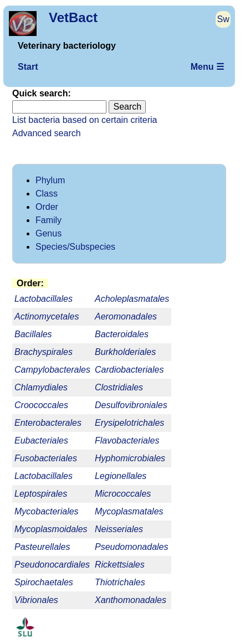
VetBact (73, 17)
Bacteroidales (122, 334)
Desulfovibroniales (131, 405)
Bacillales (33, 334)
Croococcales (41, 405)
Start (28, 67)
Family (49, 220)
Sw (223, 19)
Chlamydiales (41, 387)
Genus (49, 233)
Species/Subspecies (75, 247)
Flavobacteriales (127, 441)
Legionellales (121, 476)
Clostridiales (119, 387)
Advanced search (47, 133)
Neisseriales (119, 529)
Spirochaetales (44, 582)
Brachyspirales (44, 352)
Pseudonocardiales (52, 565)
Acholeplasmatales (132, 299)
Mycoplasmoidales (51, 529)
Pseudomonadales (132, 547)
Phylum (50, 180)
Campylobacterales (52, 370)
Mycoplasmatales (129, 511)
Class (47, 194)
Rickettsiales (120, 565)
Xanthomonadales (131, 600)
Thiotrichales (120, 582)
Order (47, 207)
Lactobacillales (44, 476)
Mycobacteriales (47, 511)
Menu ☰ (207, 67)
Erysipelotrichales (129, 423)
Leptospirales (41, 494)
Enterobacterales (48, 423)
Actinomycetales (47, 316)
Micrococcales (123, 494)
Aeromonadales (126, 316)
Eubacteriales (41, 441)
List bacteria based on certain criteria (85, 120)
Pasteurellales (42, 547)
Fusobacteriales (46, 458)
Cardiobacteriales (129, 370)
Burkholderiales (125, 352)
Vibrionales (36, 600)
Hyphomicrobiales (130, 458)
